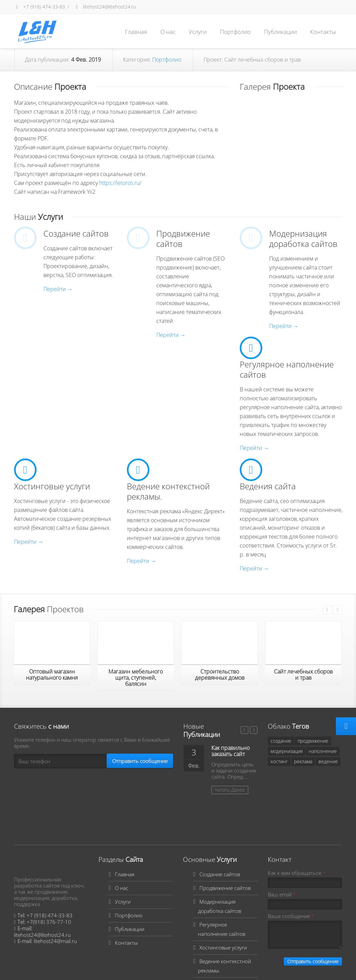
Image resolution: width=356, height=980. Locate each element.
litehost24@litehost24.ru (105, 7)
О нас (168, 32)
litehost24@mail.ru (55, 898)
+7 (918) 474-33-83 (39, 7)
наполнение (323, 751)
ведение (328, 761)
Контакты (323, 32)
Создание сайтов (220, 831)
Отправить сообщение (140, 761)
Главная (136, 32)
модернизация (287, 751)
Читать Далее (230, 790)
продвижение (313, 741)
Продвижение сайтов (225, 845)
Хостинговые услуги (223, 904)
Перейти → (58, 289)
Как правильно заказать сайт (230, 751)
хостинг (279, 761)
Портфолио (235, 32)
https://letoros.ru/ (120, 183)
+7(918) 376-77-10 (49, 879)
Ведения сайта (217, 941)
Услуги (198, 32)
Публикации (280, 32)
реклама (303, 761)
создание (281, 741)
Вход (103, 970)
